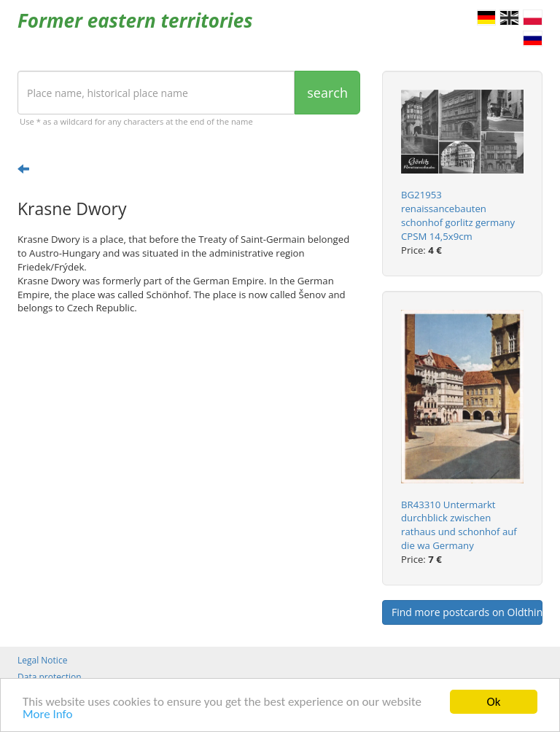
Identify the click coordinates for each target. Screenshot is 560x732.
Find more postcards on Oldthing (467, 612)
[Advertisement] (189, 439)
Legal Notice (42, 660)
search (327, 93)
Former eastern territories (135, 20)
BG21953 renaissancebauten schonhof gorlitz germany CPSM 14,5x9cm (458, 215)
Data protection (50, 677)
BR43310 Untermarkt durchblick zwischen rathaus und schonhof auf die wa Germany (459, 525)
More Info (47, 716)
